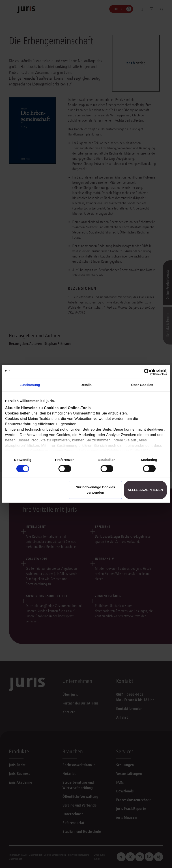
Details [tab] (86, 385)
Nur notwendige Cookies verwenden (95, 490)
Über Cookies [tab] (142, 385)
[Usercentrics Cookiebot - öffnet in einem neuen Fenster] (147, 372)
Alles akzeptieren (145, 490)
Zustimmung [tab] (30, 385)
